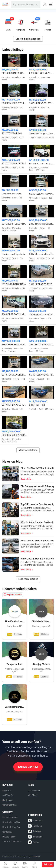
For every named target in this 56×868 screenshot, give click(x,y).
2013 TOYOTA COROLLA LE (14, 375)
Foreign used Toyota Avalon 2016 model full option (14, 254)
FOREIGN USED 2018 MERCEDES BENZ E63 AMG (14, 435)
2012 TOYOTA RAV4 (12, 133)
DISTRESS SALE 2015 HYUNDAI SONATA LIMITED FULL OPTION (14, 73)
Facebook (35, 826)
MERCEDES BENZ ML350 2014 (14, 345)
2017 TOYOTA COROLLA (14, 163)
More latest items (28, 450)
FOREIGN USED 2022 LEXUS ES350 (42, 73)
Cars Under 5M (9, 805)
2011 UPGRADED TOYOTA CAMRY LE (42, 284)
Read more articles (28, 579)
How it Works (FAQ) (11, 822)
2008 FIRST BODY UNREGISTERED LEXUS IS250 (14, 314)
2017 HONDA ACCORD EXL (14, 405)
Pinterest (35, 831)
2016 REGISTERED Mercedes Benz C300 (14, 224)
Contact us (7, 832)
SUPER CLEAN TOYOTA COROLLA (42, 194)
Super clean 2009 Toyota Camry (42, 315)
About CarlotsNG (10, 818)
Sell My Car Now (28, 767)
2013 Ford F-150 (37, 405)
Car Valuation (34, 791)
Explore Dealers (13, 595)
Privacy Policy (9, 837)
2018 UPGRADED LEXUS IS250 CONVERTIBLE (42, 103)
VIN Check (33, 795)
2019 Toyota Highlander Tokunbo (42, 224)
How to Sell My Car (11, 827)
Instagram (35, 837)
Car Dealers (8, 800)
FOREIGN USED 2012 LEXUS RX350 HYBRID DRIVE (14, 103)
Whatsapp (35, 821)
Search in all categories (28, 39)
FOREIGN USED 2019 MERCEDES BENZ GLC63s (42, 164)
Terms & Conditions (11, 842)
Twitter (34, 842)
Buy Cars (6, 791)
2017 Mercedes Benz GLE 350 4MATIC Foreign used (42, 254)
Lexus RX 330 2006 (11, 194)
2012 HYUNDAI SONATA (14, 284)
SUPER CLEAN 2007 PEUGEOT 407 (42, 375)
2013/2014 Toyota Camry (42, 134)
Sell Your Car (8, 795)
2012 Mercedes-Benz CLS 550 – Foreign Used (42, 345)
